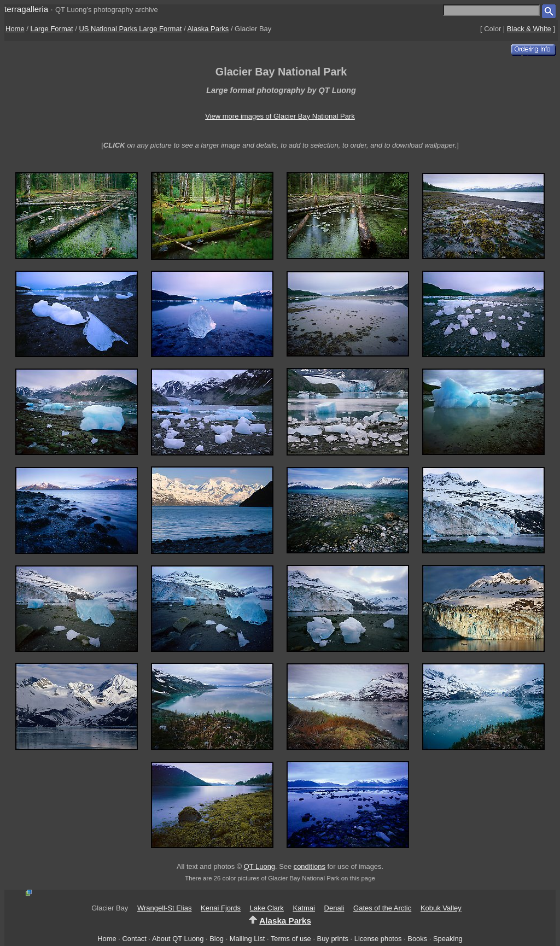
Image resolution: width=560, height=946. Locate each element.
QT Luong (259, 866)
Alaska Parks (208, 29)
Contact (134, 939)
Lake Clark (267, 908)
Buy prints (333, 939)
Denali (334, 908)
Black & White (529, 29)
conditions (310, 866)
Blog (217, 939)
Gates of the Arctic (382, 908)
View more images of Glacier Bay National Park (280, 116)
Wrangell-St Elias (164, 908)
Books (417, 939)
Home (15, 29)
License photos (378, 939)
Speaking (448, 939)
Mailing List (247, 939)
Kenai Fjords (221, 908)
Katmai (304, 908)
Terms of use (291, 939)
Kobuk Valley (441, 908)
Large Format (52, 29)
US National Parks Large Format (130, 29)
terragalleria (26, 9)
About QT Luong (178, 939)
